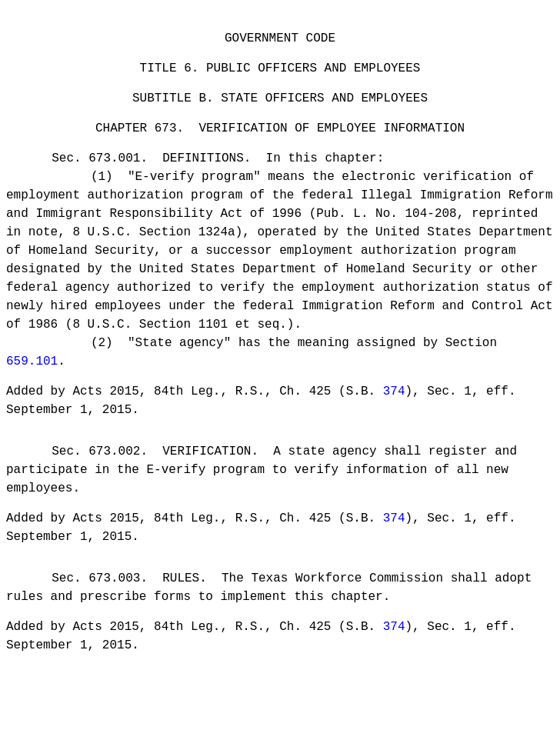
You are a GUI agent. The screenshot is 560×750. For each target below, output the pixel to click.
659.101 (32, 375)
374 (394, 408)
